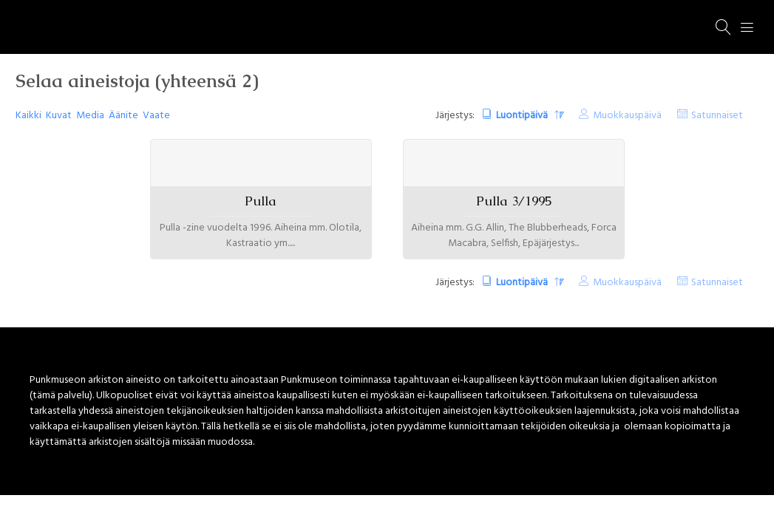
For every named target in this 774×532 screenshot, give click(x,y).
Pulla (261, 201)
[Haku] (724, 27)
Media (90, 116)
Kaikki (28, 116)
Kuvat (59, 116)
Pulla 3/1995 (514, 201)
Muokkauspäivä (627, 116)
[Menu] (747, 27)
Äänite (123, 116)
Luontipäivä (523, 116)
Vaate (156, 116)
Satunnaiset (717, 116)
